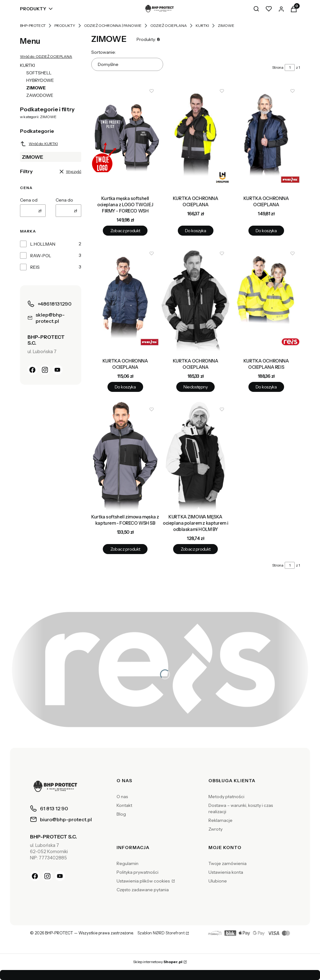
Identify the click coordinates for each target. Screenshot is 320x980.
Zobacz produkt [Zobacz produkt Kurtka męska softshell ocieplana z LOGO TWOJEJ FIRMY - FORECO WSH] (125, 231)
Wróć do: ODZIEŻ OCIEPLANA (46, 56)
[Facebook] (32, 370)
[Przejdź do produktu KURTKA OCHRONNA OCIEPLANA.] (195, 138)
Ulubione (218, 881)
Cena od (29, 200)
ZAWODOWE (40, 95)
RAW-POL (41, 256)
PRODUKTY (65, 25)
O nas (122, 797)
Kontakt (124, 805)
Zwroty (215, 829)
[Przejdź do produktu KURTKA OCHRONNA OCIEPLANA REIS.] (266, 301)
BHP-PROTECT (33, 25)
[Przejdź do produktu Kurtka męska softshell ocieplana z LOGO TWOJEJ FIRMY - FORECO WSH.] (125, 138)
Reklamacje (220, 820)
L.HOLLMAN (43, 244)
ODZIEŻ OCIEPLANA (169, 25)
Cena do (64, 200)
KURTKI (202, 25)
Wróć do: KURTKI (39, 144)
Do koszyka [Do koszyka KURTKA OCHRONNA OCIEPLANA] (195, 231)
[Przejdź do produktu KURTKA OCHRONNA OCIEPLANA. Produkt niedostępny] (195, 301)
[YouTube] (57, 370)
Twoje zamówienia (227, 863)
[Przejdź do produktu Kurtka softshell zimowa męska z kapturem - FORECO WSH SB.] (125, 457)
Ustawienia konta (226, 872)
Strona (278, 67)
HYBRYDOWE (40, 80)
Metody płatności (226, 797)
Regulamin (127, 863)
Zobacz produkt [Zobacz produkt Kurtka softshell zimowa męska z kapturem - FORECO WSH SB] (125, 549)
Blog (121, 814)
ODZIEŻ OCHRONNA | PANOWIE (113, 25)
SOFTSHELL (39, 73)
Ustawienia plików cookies (144, 881)
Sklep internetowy (158, 962)
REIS (35, 267)
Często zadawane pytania (143, 890)
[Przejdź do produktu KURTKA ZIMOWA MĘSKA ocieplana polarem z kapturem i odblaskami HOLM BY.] (195, 457)
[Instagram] (45, 370)
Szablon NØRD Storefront (161, 933)
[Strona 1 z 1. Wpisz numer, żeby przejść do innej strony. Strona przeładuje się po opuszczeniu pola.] (290, 67)
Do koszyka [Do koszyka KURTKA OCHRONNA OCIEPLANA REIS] (266, 387)
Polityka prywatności (137, 872)
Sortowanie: (104, 52)
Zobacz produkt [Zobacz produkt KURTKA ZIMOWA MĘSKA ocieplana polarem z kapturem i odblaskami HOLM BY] (196, 549)
